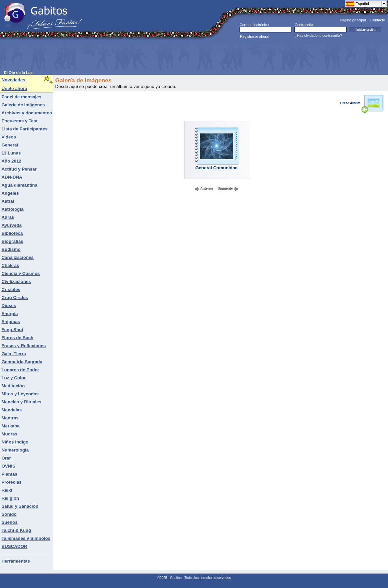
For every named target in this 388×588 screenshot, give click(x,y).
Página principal (353, 20)
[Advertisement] (126, 56)
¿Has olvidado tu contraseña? (318, 35)
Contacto (378, 20)
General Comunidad (217, 168)
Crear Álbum (362, 103)
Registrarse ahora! (255, 36)
